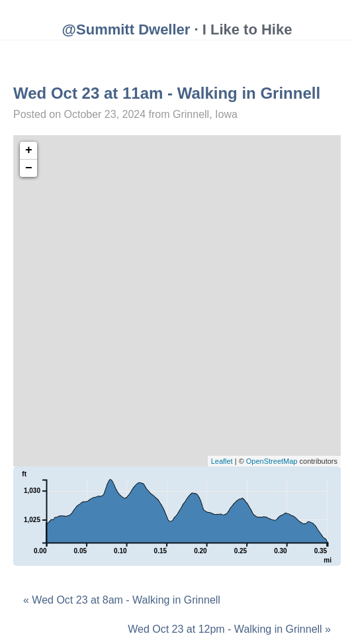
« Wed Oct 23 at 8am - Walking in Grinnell (122, 600)
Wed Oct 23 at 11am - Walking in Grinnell (167, 93)
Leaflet (222, 461)
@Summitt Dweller (126, 29)
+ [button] (29, 150)
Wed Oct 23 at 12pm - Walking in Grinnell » (229, 629)
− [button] (29, 168)
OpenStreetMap (272, 461)
